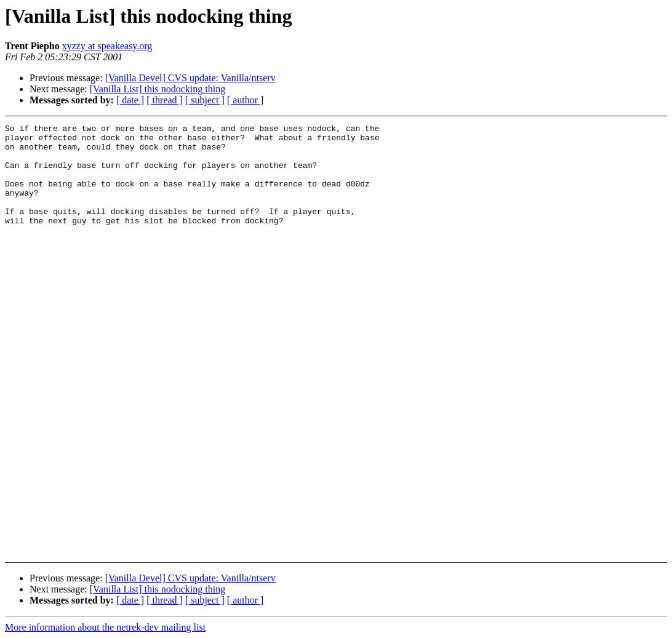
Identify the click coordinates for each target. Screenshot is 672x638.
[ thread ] (165, 100)
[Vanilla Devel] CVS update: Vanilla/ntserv (190, 78)
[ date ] (130, 100)
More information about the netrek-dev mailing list (105, 627)
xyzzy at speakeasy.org (107, 46)
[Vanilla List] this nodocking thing (158, 89)
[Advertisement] (606, 155)
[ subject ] (205, 100)
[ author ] (246, 100)
